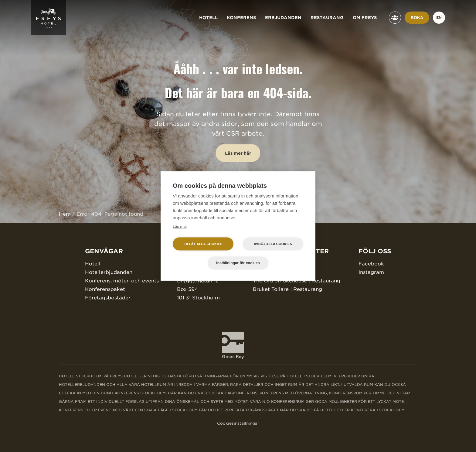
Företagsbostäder (108, 298)
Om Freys (365, 18)
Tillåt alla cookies (203, 244)
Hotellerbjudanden (109, 272)
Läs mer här (238, 153)
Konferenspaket (105, 289)
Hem (65, 214)
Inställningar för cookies (238, 263)
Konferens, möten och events (122, 281)
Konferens (241, 18)
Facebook (371, 264)
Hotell (208, 18)
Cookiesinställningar (238, 423)
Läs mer (180, 226)
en (439, 17)
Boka (417, 18)
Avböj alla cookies (273, 244)
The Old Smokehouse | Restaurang (297, 281)
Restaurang (327, 18)
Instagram (371, 272)
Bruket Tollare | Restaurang (287, 289)
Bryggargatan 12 (198, 281)
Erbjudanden (283, 18)
